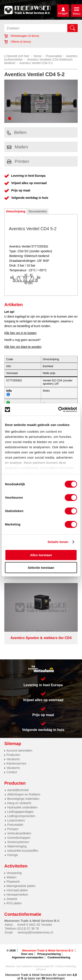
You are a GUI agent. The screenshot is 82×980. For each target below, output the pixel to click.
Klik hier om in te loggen (20, 333)
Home (37, 56)
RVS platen (14, 903)
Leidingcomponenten (21, 816)
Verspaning (14, 873)
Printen (18, 161)
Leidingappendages (20, 812)
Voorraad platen (17, 890)
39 (43, 978)
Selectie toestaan (41, 568)
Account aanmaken (19, 750)
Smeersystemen (18, 842)
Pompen (13, 829)
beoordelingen (55, 978)
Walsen (11, 877)
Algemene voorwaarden (28, 957)
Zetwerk (12, 899)
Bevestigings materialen (23, 799)
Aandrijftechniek (18, 790)
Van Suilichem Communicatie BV (35, 966)
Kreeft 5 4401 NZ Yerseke (35, 925)
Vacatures (13, 759)
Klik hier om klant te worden (23, 347)
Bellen (17, 132)
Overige (12, 855)
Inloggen (63, 13)
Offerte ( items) (18, 42)
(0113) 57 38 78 (28, 929)
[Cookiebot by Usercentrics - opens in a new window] (59, 410)
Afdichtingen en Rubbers (24, 794)
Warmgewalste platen (21, 886)
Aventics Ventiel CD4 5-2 (36, 63)
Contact (12, 772)
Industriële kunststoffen (23, 851)
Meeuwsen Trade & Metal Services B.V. (48, 950)
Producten (13, 755)
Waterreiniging (17, 846)
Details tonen (58, 542)
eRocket (41, 969)
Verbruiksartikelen (19, 833)
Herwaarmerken (17, 895)
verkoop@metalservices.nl (35, 932)
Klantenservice (16, 763)
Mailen (17, 147)
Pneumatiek (54, 56)
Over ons (27, 954)
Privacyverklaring (49, 954)
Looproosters (16, 820)
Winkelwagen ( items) (22, 36)
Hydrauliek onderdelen (22, 807)
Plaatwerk (13, 882)
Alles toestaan (41, 555)
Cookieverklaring (59, 957)
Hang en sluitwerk (19, 803)
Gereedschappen (19, 838)
